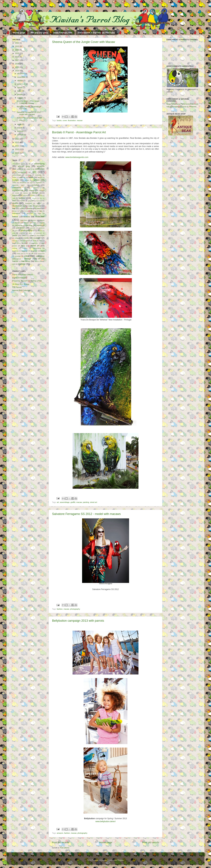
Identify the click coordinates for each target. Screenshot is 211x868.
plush (31, 233)
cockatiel (35, 185)
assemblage (65, 502)
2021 (17, 46)
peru (16, 231)
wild (14, 264)
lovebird (27, 217)
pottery (24, 236)
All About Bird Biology (21, 284)
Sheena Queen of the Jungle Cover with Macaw (83, 42)
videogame (40, 256)
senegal (15, 241)
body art (22, 177)
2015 (17, 67)
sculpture (37, 238)
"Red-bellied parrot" (19, 164)
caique (27, 180)
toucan (35, 251)
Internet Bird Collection (21, 290)
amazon (60, 833)
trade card (20, 254)
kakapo (15, 211)
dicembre (21, 74)
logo (39, 213)
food (14, 201)
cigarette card (18, 185)
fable (14, 198)
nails (35, 223)
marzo (20, 128)
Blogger (120, 860)
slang (41, 241)
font (41, 198)
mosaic (42, 220)
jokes (39, 208)
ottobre (20, 81)
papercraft (40, 225)
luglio (20, 91)
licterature (16, 213)
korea (26, 211)
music (27, 223)
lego (41, 211)
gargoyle (31, 201)
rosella (26, 238)
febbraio (21, 131)
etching (25, 196)
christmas (23, 183)
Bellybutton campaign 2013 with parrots (78, 621)
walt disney (26, 261)
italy (14, 208)
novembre (22, 77)
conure (32, 190)
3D (30, 164)
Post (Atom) (65, 848)
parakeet (20, 228)
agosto (20, 87)
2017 (17, 60)
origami (42, 223)
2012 (17, 142)
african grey (24, 166)
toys (43, 251)
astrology (28, 175)
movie (17, 223)
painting (86, 502)
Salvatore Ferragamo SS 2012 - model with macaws (86, 514)
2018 (17, 57)
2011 (17, 146)
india (30, 206)
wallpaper (15, 261)
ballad (14, 178)
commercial (18, 190)
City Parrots (17, 287)
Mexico (33, 220)
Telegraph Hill (26, 251)
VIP (39, 259)
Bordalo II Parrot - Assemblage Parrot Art (79, 132)
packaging (19, 225)
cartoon (36, 180)
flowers (34, 198)
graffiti (73, 502)
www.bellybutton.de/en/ (105, 821)
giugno (20, 94)
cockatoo (17, 188)
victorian (18, 256)
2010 (17, 149)
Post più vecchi (151, 842)
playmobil (22, 233)
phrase (40, 231)
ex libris (33, 196)
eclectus (16, 195)
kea (21, 211)
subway (15, 248)
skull (34, 241)
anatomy (29, 169)
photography (75, 609)
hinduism (28, 203)
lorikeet (15, 217)
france (23, 201)
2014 (17, 71)
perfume (42, 228)
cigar (31, 183)
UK (32, 253)
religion (17, 238)
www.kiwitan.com (63, 33)
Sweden (25, 248)
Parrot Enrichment (20, 278)
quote (31, 236)
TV (27, 254)
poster (15, 235)
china (14, 183)
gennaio (21, 135)
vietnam (19, 259)
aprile (20, 124)
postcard (39, 233)
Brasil (40, 177)
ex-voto (40, 196)
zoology (22, 264)
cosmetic (42, 190)
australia (38, 175)
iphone (38, 206)
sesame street (25, 241)
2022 (17, 43)
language (34, 211)
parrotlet (33, 228)
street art (94, 502)
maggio (20, 98)
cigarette (39, 183)
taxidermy (15, 251)
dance (26, 193)
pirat (14, 233)
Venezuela (41, 254)
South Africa (16, 243)
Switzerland (37, 248)
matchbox (24, 220)
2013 (17, 139)
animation (40, 169)
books (59, 120)
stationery (35, 243)
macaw (80, 120)
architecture (22, 172)
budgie (16, 180)
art (58, 502)
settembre (22, 84)
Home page (19, 33)
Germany (39, 201)
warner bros (38, 261)
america (20, 169)
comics (36, 188)
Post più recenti (60, 842)
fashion (60, 609)
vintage (28, 259)
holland (39, 203)
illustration (72, 120)
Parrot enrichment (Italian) (23, 275)
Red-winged (41, 236)
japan (22, 208)
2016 (17, 64)
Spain (26, 243)
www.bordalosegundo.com (77, 157)
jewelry (30, 208)
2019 (17, 53)
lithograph (30, 213)
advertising (39, 164)
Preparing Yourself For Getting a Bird (27, 281)
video (27, 256)
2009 (17, 153)
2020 (17, 50)
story (23, 246)
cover (65, 120)
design (35, 193)
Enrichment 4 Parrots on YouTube (96, 33)
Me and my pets (39, 33)
